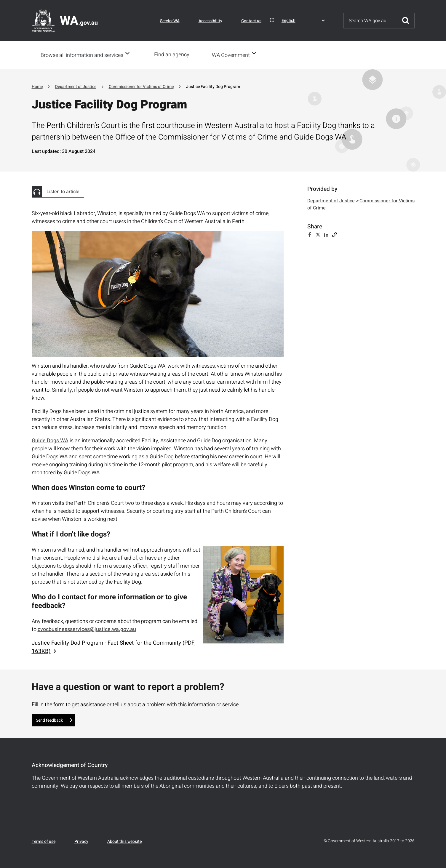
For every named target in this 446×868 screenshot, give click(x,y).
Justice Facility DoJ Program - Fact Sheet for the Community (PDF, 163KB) (114, 646)
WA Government (233, 55)
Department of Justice (76, 86)
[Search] (370, 21)
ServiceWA (170, 21)
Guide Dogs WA (50, 440)
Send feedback (49, 720)
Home (37, 86)
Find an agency (174, 55)
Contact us (251, 21)
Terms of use (44, 841)
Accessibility (210, 21)
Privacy (81, 841)
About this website (124, 841)
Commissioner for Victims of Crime (141, 86)
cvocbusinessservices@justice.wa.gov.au (87, 629)
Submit (406, 21)
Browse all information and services (82, 55)
